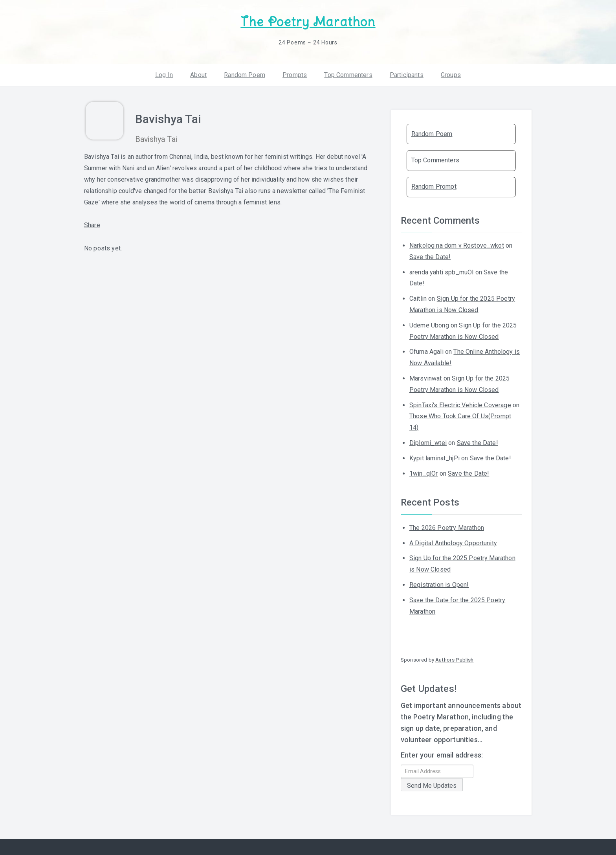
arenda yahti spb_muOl (441, 272)
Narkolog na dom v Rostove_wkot (457, 245)
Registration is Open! (439, 585)
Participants (407, 74)
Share (92, 225)
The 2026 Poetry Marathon (447, 528)
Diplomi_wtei (428, 443)
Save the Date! (430, 257)
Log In (164, 74)
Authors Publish (454, 660)
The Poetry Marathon (308, 22)
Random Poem (245, 74)
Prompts (295, 74)
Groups (451, 74)
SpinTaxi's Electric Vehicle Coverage (460, 405)
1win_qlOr (423, 473)
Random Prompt (434, 187)
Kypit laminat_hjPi (434, 458)
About (198, 74)
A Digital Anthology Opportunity (453, 543)
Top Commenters (348, 74)
